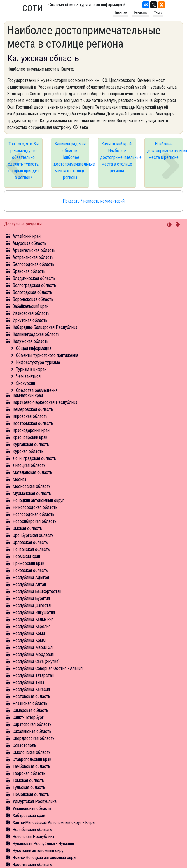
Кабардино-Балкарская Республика (45, 327)
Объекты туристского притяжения (47, 355)
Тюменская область (31, 794)
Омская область (27, 528)
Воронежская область (33, 299)
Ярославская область (32, 864)
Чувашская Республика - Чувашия (43, 843)
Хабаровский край (29, 815)
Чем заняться (28, 376)
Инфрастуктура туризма (38, 362)
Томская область (28, 780)
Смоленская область (32, 752)
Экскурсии (25, 383)
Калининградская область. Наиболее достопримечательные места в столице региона (71, 161)
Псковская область (30, 570)
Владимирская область (34, 278)
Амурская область (29, 243)
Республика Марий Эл (33, 647)
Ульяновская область (32, 808)
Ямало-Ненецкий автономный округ (45, 857)
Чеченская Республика (33, 836)
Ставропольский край (32, 759)
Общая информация (34, 348)
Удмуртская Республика (35, 801)
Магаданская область (32, 472)
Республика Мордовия (33, 654)
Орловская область (30, 542)
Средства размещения (37, 390)
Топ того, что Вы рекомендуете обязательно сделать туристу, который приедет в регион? (23, 161)
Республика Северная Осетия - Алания (48, 668)
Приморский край (28, 563)
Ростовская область (31, 696)
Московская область (32, 486)
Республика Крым (29, 640)
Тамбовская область (31, 766)
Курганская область (31, 444)
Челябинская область (32, 829)
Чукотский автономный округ (39, 850)
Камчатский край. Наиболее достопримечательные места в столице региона (118, 157)
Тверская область (29, 773)
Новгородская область (33, 514)
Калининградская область (36, 334)
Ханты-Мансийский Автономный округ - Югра (54, 822)
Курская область (28, 451)
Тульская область (29, 787)
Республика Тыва (28, 682)
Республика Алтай (29, 584)
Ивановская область (31, 313)
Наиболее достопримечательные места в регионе (165, 151)
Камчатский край (28, 395)
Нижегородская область (35, 507)
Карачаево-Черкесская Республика (45, 402)
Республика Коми (29, 633)
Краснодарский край (31, 430)
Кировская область (30, 416)
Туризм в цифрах (31, 369)
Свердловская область (34, 738)
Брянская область (29, 271)
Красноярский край (30, 437)
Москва (19, 479)
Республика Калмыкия (33, 619)
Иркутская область (30, 320)
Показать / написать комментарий (94, 201)
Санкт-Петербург (28, 717)
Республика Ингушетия (34, 612)
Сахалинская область (32, 731)
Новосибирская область (35, 521)
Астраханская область (33, 257)
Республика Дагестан (32, 605)
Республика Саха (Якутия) (36, 661)
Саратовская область (32, 724)
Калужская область (31, 341)
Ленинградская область (34, 458)
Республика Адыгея (31, 577)
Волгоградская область (34, 285)
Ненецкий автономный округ (38, 500)
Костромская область (33, 423)
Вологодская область (32, 292)
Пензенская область (31, 549)
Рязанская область (30, 703)
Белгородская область (33, 264)
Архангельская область (34, 250)
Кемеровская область (33, 409)
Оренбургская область (33, 535)
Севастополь (24, 745)
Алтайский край (27, 236)
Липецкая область (29, 465)
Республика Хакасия (31, 689)
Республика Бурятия (31, 598)
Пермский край (26, 556)
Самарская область (30, 710)
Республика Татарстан (33, 675)
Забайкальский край (31, 306)
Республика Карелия (31, 626)
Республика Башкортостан (37, 591)
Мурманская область (32, 493)
